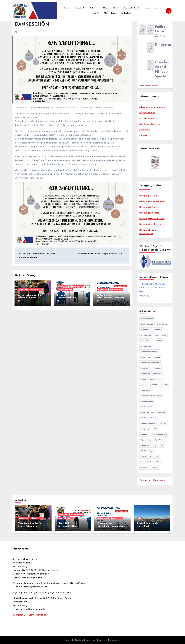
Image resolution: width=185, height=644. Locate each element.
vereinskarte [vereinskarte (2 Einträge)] (147, 462)
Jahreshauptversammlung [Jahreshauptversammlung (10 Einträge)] (152, 396)
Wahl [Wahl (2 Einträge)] (158, 462)
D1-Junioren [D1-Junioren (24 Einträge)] (146, 346)
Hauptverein (37, 290)
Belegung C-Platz (148, 207)
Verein (67, 8)
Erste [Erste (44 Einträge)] (143, 379)
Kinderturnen (152, 8)
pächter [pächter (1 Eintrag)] (163, 423)
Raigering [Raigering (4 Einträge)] (145, 429)
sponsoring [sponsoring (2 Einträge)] (146, 440)
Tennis (114, 13)
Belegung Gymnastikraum (152, 219)
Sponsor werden (147, 118)
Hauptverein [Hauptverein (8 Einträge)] (146, 390)
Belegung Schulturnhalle (152, 224)
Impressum (159, 480)
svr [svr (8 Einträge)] (162, 445)
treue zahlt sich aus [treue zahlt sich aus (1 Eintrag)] (150, 456)
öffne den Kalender (149, 86)
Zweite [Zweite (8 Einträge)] (154, 467)
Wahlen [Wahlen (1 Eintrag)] (144, 467)
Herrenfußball (111, 8)
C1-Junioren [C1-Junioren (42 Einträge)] (161, 335)
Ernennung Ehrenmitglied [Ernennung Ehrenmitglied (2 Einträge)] (152, 374)
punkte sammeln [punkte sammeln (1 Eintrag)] (148, 423)
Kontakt (143, 135)
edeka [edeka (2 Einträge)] (157, 357)
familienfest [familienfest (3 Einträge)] (156, 379)
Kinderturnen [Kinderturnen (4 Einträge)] (147, 407)
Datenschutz (146, 480)
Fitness (94, 8)
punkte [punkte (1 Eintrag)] (154, 418)
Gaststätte (145, 130)
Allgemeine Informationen (152, 107)
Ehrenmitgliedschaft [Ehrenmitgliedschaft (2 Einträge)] (150, 363)
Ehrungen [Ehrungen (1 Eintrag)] (145, 368)
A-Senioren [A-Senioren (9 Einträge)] (146, 330)
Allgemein (23, 290)
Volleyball (126, 13)
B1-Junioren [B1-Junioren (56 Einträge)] (146, 335)
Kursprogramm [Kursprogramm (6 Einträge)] (147, 412)
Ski (105, 13)
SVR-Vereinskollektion (150, 124)
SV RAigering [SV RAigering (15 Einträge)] (146, 451)
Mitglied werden (147, 113)
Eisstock (81, 8)
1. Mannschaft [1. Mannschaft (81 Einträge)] (147, 319)
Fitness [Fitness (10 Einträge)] (144, 385)
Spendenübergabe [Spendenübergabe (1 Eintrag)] (159, 434)
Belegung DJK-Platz (149, 213)
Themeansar (114, 640)
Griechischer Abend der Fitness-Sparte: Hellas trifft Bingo (153, 288)
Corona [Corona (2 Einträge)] (159, 341)
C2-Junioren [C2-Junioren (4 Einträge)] (146, 341)
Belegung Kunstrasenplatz (152, 201)
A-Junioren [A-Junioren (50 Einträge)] (162, 324)
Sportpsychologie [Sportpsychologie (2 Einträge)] (149, 445)
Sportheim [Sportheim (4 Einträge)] (160, 440)
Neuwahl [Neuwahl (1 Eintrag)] (162, 412)
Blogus (100, 640)
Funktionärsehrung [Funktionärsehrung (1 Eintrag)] (160, 385)
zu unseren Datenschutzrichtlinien (29, 615)
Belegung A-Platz (148, 196)
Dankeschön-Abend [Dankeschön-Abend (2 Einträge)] (149, 352)
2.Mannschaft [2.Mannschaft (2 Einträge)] (147, 324)
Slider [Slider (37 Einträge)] (156, 429)
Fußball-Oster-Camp (162, 31)
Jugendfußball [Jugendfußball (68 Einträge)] (147, 401)
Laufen (96, 13)
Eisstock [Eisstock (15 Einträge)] (157, 368)
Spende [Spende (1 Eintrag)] (144, 434)
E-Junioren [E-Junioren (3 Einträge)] (146, 357)
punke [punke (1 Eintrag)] (144, 418)
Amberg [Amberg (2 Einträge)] (158, 330)
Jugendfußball (132, 8)
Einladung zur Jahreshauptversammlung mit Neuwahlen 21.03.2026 (111, 298)
